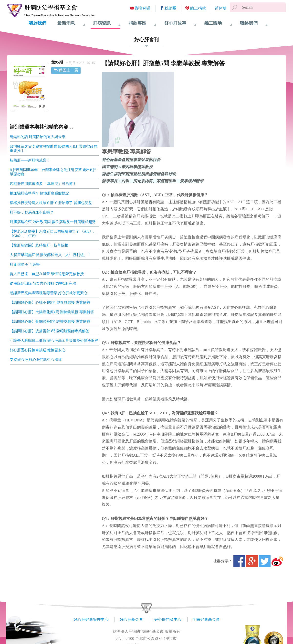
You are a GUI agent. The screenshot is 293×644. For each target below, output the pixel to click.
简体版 (221, 8)
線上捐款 (198, 8)
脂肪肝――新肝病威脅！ (30, 160)
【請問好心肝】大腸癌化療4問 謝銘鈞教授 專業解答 (52, 312)
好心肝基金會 (131, 619)
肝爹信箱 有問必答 (25, 264)
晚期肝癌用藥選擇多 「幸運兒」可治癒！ (43, 184)
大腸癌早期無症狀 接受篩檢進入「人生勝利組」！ (51, 255)
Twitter (265, 561)
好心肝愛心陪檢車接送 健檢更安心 (38, 350)
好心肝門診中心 (168, 619)
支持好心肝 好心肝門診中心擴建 (36, 360)
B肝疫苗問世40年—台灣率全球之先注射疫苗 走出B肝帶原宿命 (53, 172)
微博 (277, 561)
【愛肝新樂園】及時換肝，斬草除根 (39, 245)
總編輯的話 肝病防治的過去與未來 (38, 137)
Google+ (252, 561)
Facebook (239, 561)
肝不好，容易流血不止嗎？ (32, 212)
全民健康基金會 (206, 619)
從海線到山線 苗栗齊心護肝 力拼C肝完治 (43, 283)
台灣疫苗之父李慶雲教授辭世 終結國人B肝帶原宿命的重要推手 (54, 149)
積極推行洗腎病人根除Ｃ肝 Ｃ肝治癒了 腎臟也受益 (51, 203)
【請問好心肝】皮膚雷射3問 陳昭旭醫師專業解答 (50, 331)
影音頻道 (143, 8)
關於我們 (37, 23)
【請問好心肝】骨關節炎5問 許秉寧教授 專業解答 (50, 322)
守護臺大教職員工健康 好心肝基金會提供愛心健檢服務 (54, 341)
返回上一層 (68, 70)
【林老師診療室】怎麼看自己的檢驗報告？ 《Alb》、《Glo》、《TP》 (53, 234)
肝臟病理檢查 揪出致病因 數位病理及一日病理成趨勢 (53, 222)
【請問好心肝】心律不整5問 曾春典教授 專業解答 (50, 302)
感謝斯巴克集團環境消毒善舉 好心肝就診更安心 (49, 293)
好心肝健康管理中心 (91, 619)
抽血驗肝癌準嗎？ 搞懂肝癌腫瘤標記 (40, 193)
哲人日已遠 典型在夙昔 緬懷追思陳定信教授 (47, 274)
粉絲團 (170, 8)
